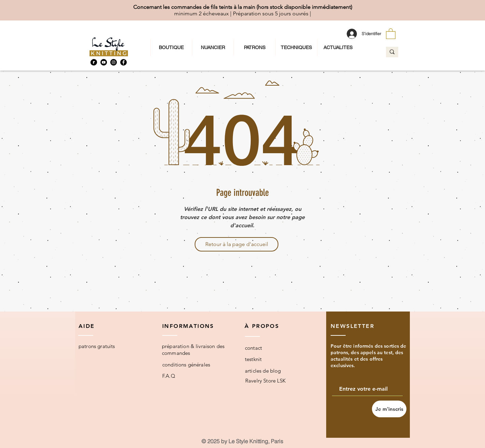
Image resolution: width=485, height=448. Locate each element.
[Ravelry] (94, 62)
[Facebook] (123, 62)
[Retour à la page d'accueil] (237, 244)
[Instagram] (114, 62)
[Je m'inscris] (389, 409)
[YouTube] (104, 62)
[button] (391, 33)
